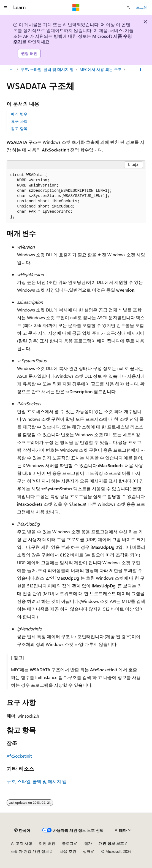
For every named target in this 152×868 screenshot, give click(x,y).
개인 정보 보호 (111, 843)
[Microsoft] (76, 7)
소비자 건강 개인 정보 (30, 851)
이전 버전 (47, 843)
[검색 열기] (128, 7)
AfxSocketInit (19, 756)
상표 (87, 851)
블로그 (68, 843)
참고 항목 (19, 128)
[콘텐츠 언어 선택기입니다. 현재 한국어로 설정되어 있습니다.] (22, 830)
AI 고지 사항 (22, 843)
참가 (88, 843)
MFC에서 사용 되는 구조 (101, 69)
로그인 (142, 7)
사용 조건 (68, 851)
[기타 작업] (141, 70)
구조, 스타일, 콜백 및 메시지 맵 (47, 69)
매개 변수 (19, 114)
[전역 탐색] (6, 7)
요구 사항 (19, 121)
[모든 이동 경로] (11, 70)
